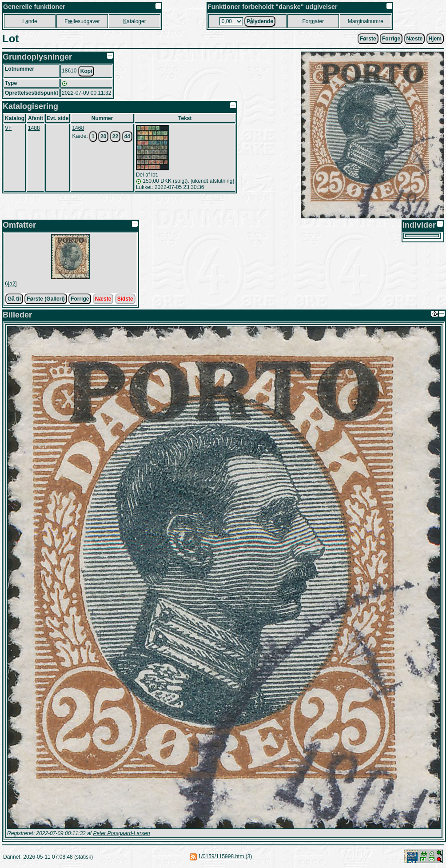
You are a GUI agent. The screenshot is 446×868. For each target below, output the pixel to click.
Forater (313, 21)
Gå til (14, 299)
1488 (34, 128)
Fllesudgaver (82, 21)
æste (415, 39)
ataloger (134, 21)
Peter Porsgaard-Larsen (121, 833)
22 (115, 137)
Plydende (260, 21)
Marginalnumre (366, 21)
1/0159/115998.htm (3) (225, 856)
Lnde (30, 21)
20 (103, 137)
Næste (103, 299)
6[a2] (11, 284)
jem (435, 39)
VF (8, 128)
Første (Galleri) (46, 299)
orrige (391, 39)
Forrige (80, 299)
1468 (78, 128)
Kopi (86, 71)
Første (368, 39)
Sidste (125, 299)
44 (127, 137)
